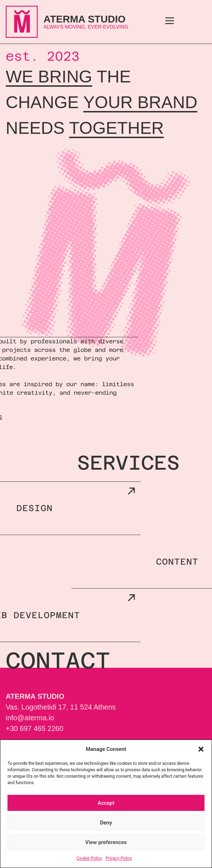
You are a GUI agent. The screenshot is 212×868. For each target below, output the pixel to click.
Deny (106, 823)
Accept (106, 803)
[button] (201, 749)
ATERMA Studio (84, 19)
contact (58, 660)
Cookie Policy (89, 858)
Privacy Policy (119, 858)
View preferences (106, 842)
